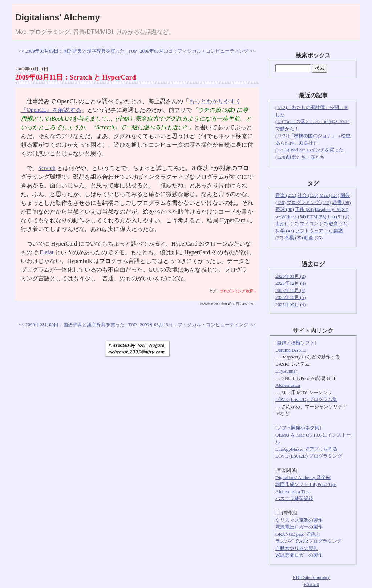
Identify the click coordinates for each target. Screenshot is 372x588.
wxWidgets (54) (291, 217)
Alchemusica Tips (292, 492)
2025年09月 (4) (290, 305)
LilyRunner (286, 371)
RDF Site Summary (312, 577)
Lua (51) (336, 217)
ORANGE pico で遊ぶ (298, 534)
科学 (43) (285, 231)
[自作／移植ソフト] (296, 343)
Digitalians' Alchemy (58, 17)
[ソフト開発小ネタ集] (298, 428)
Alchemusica (288, 385)
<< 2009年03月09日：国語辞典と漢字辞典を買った (72, 51)
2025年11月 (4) (290, 290)
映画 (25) (313, 238)
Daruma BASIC (290, 350)
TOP (132, 51)
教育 (250, 291)
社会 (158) (308, 195)
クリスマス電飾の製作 (299, 520)
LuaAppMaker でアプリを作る (306, 449)
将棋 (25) (294, 238)
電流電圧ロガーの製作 (299, 527)
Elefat (46, 252)
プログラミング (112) (309, 202)
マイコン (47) (314, 224)
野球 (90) (285, 209)
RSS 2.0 (312, 584)
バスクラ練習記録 (294, 498)
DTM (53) (317, 217)
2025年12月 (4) (290, 283)
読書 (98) (342, 202)
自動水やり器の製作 (297, 548)
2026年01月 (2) (290, 276)
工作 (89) (304, 209)
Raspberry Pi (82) (331, 209)
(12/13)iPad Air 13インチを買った (310, 150)
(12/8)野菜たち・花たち (300, 157)
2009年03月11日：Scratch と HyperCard (76, 77)
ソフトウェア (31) (314, 231)
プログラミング (232, 291)
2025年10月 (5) (290, 297)
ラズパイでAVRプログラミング (308, 541)
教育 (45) (338, 224)
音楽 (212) (286, 195)
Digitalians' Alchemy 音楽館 (303, 477)
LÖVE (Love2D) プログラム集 (306, 399)
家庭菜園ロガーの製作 (299, 555)
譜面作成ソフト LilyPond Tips (306, 484)
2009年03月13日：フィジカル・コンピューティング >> (197, 51)
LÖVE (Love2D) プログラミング (309, 456)
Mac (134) (329, 195)
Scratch (47, 168)
